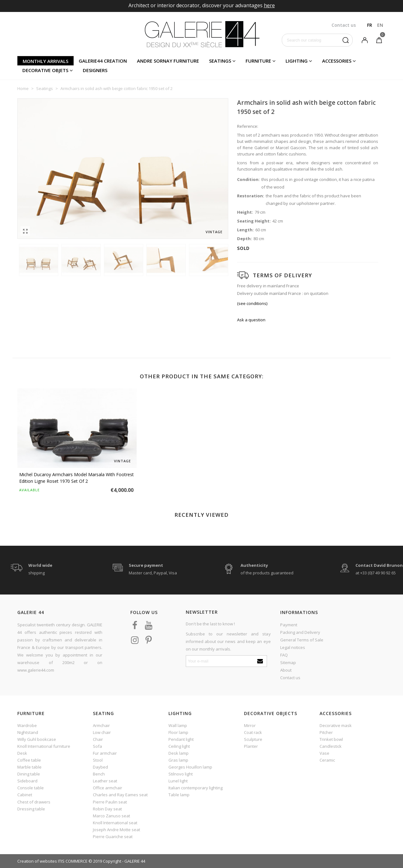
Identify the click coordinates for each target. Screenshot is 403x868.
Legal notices (293, 647)
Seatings (220, 61)
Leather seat (105, 781)
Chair (98, 739)
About (286, 670)
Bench (99, 774)
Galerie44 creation (103, 61)
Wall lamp (178, 725)
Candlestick (331, 746)
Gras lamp (178, 760)
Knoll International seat (115, 823)
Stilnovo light (181, 774)
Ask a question (251, 320)
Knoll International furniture (44, 746)
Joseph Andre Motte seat (116, 830)
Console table (31, 788)
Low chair (102, 732)
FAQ (284, 655)
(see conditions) (252, 303)
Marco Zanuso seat (111, 816)
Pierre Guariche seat (113, 837)
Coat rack (253, 732)
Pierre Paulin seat (110, 802)
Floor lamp (178, 732)
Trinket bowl (331, 739)
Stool (98, 760)
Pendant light (181, 739)
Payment (289, 625)
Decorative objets (45, 70)
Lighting (297, 61)
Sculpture (253, 739)
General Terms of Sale (302, 640)
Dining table (29, 774)
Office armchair (108, 788)
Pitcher (326, 732)
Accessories (337, 61)
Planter (251, 746)
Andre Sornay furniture (168, 61)
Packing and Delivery (300, 632)
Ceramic (327, 760)
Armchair (101, 725)
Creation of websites (37, 861)
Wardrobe (27, 725)
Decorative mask (336, 725)
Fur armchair (105, 753)
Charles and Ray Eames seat (120, 795)
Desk (22, 753)
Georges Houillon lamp (190, 767)
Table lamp (179, 795)
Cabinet (25, 795)
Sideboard (27, 781)
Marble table (29, 767)
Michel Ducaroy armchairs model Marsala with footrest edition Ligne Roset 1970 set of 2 (77, 478)
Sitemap (288, 662)
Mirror (250, 725)
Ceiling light (179, 746)
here (269, 5)
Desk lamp (179, 753)
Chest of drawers (34, 802)
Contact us (290, 678)
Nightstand (28, 732)
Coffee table (29, 760)
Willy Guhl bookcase (37, 739)
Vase (324, 753)
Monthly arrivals (45, 61)
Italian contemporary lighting (196, 788)
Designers (95, 70)
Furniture (258, 61)
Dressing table (31, 809)
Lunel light (178, 781)
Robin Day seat (107, 809)
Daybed (100, 767)
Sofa (97, 746)
